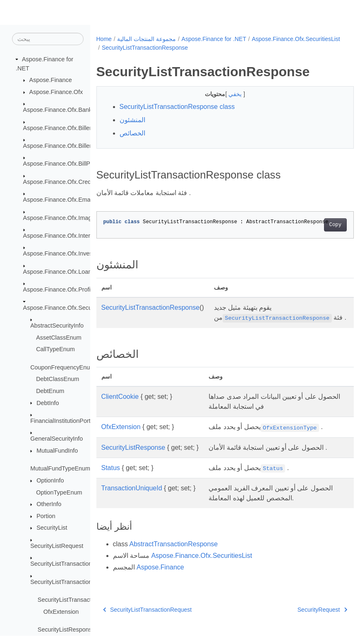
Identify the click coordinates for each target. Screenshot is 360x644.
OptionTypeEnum (59, 492)
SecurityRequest (304, 620)
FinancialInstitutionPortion (64, 421)
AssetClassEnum (59, 338)
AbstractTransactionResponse (174, 554)
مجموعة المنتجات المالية (146, 39)
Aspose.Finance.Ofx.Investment (65, 254)
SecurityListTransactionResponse (74, 582)
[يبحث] (48, 39)
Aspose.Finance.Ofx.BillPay (60, 164)
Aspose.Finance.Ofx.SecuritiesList (68, 308)
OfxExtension (61, 612)
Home (104, 39)
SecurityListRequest (57, 546)
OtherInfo (49, 504)
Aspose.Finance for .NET (214, 39)
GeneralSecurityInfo (56, 439)
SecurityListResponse (66, 630)
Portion (46, 516)
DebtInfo (48, 403)
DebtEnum (50, 391)
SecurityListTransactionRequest (72, 564)
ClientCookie (120, 406)
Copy (317, 225)
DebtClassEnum (58, 379)
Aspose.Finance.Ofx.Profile (59, 290)
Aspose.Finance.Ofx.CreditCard (65, 182)
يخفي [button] (227, 94)
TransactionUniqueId (132, 498)
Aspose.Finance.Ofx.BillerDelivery (68, 128)
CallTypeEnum (55, 350)
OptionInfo (50, 481)
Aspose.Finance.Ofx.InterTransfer (68, 236)
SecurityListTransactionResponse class (177, 107)
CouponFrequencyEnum (62, 368)
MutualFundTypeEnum (60, 469)
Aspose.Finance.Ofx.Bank (58, 110)
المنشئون (132, 120)
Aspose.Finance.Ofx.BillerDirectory (69, 146)
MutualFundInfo (57, 451)
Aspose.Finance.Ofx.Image (59, 218)
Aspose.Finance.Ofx (56, 92)
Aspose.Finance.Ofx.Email (58, 200)
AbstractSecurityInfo (57, 326)
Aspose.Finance (51, 80)
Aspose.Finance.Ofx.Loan (58, 272)
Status (111, 478)
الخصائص (132, 133)
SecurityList (52, 528)
